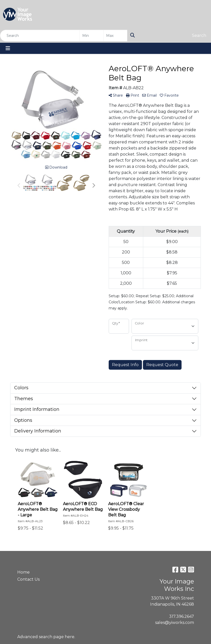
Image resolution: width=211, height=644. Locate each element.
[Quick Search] (40, 36)
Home (23, 572)
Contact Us (28, 579)
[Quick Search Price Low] (92, 36)
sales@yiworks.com (175, 623)
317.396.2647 (182, 616)
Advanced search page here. (46, 637)
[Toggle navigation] (8, 48)
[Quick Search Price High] (115, 36)
